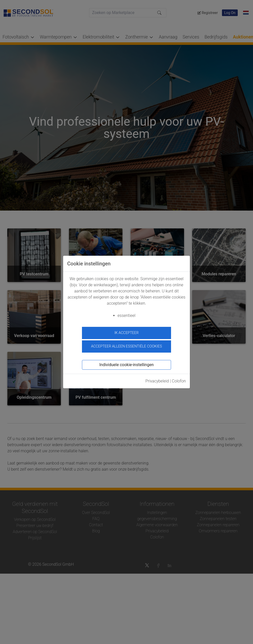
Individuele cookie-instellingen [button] (126, 365)
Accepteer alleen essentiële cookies (126, 346)
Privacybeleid (157, 381)
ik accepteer (126, 333)
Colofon (179, 381)
